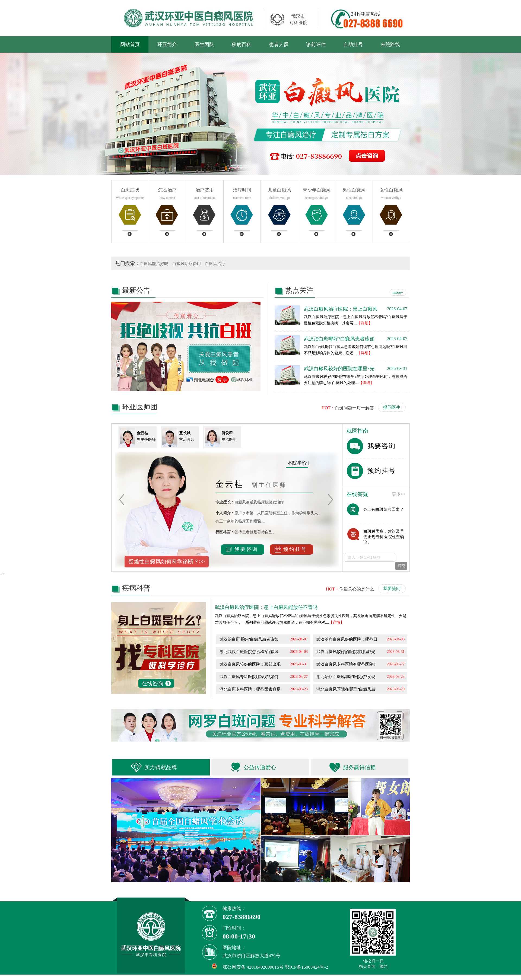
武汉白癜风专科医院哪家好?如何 (249, 677)
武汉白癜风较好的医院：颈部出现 (250, 664)
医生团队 (204, 44)
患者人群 (279, 44)
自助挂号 (353, 44)
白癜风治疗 (215, 264)
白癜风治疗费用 (187, 264)
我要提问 (392, 588)
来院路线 (390, 44)
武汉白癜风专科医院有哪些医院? (346, 664)
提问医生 (392, 407)
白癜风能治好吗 (154, 264)
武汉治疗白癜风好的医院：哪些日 (347, 639)
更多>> (399, 494)
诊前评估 (316, 44)
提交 (401, 566)
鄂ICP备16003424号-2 (307, 967)
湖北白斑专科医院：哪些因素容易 (250, 689)
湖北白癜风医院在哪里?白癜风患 (346, 689)
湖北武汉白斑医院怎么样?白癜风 (249, 652)
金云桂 (231, 484)
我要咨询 (242, 550)
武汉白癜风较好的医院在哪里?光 (346, 652)
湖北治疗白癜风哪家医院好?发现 (346, 677)
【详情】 (336, 622)
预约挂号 (291, 550)
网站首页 (130, 44)
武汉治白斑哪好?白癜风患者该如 (249, 639)
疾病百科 (242, 44)
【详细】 (365, 323)
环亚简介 (167, 44)
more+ (398, 292)
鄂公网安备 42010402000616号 (253, 967)
